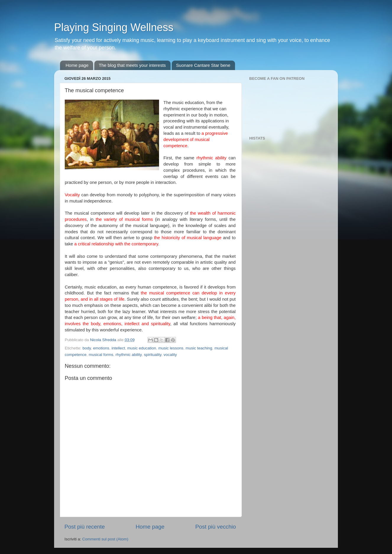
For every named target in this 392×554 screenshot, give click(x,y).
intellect (118, 348)
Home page (77, 65)
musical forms (101, 355)
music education (142, 348)
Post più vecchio (216, 527)
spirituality (153, 355)
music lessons (171, 348)
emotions (101, 348)
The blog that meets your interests (132, 65)
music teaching (199, 348)
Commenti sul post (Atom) (105, 539)
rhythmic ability (129, 355)
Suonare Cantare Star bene (203, 65)
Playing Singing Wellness (114, 27)
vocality (170, 355)
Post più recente (85, 527)
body (87, 348)
